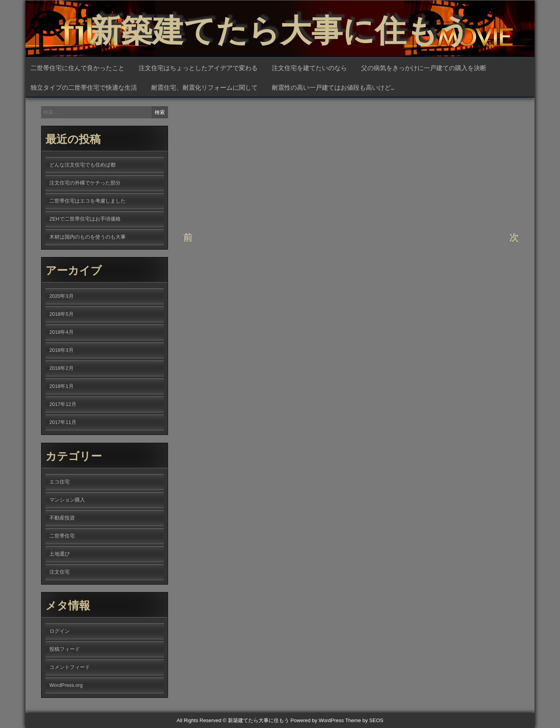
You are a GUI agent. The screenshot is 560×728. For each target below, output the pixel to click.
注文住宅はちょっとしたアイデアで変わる (198, 67)
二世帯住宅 (62, 536)
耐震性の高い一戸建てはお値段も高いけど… (333, 87)
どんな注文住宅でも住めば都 (82, 165)
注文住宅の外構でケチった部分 (85, 183)
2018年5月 (61, 314)
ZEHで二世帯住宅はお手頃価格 (85, 219)
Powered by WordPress (317, 720)
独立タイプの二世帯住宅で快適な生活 (84, 87)
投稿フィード (65, 649)
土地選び (256, 216)
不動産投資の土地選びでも (368, 205)
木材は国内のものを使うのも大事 (88, 237)
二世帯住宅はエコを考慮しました (88, 201)
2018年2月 (61, 368)
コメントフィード (70, 667)
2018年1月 (61, 386)
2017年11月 (63, 422)
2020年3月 (61, 296)
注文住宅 (60, 572)
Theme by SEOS (364, 720)
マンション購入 (67, 500)
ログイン (60, 631)
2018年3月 (61, 350)
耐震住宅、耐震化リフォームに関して (204, 87)
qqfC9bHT (271, 145)
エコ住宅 (60, 482)
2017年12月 (63, 404)
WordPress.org (66, 685)
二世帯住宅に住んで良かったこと (78, 67)
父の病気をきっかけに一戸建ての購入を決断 (424, 67)
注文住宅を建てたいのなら (309, 67)
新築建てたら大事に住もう (280, 27)
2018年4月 (61, 332)
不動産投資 (230, 216)
